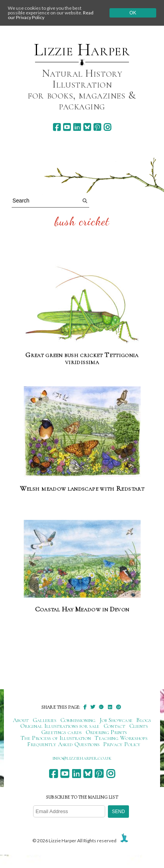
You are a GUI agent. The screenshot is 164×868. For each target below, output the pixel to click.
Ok (133, 13)
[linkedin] (77, 127)
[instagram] (107, 127)
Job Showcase (116, 720)
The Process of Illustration (56, 738)
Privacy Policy (122, 744)
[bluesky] (87, 127)
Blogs (144, 720)
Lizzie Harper (82, 50)
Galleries (45, 720)
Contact (115, 726)
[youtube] (67, 127)
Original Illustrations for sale (60, 726)
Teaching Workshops (121, 738)
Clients (138, 726)
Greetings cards (62, 732)
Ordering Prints (106, 732)
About (21, 720)
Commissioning (78, 720)
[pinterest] (97, 127)
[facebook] (57, 127)
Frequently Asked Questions (63, 744)
